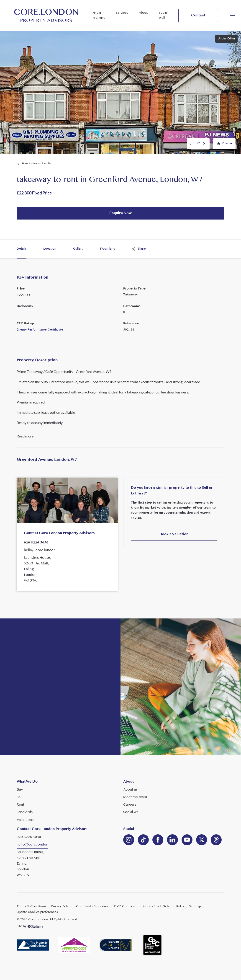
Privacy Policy (61, 906)
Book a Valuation (174, 534)
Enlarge (224, 144)
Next (205, 144)
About (143, 13)
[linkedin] (143, 840)
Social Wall (163, 15)
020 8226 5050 (36, 543)
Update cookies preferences (37, 912)
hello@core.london (40, 550)
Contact (198, 16)
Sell (19, 797)
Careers (130, 805)
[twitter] (202, 840)
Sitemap (195, 906)
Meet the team (135, 797)
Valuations (25, 820)
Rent (20, 805)
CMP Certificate (126, 906)
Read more (25, 436)
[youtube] (187, 840)
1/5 (198, 144)
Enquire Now (120, 213)
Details (22, 249)
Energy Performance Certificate (40, 330)
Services (122, 13)
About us (130, 790)
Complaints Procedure (92, 906)
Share (139, 249)
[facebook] (158, 840)
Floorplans (107, 249)
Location (50, 249)
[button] (233, 16)
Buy (20, 790)
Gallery (78, 249)
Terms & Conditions (31, 906)
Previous (191, 144)
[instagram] (129, 840)
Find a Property (99, 15)
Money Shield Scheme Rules (163, 906)
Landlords (25, 812)
